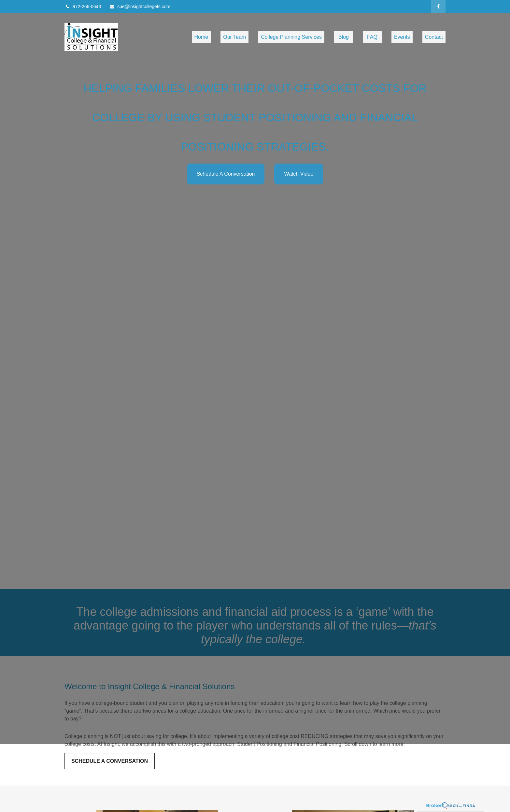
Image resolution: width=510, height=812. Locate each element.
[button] (201, 37)
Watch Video (299, 174)
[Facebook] (438, 7)
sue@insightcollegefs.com (140, 7)
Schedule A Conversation (226, 174)
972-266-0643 (83, 7)
